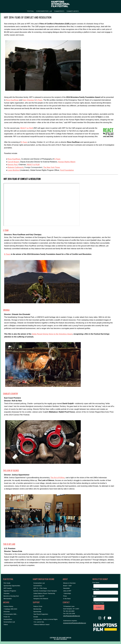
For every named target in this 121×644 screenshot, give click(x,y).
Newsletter (67, 588)
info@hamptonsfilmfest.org (72, 616)
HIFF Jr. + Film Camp (40, 588)
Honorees (7, 612)
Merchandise (8, 599)
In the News (67, 599)
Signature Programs (10, 591)
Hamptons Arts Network (41, 599)
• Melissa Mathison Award (41, 625)
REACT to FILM (33, 165)
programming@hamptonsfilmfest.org (75, 623)
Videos (6, 625)
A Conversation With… (11, 614)
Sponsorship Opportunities (12, 586)
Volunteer (7, 593)
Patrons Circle (38, 606)
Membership (37, 609)
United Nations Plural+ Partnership (44, 593)
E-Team (24, 142)
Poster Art (7, 617)
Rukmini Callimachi (16, 167)
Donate (36, 617)
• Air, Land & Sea (39, 622)
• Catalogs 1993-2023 (10, 609)
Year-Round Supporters (41, 614)
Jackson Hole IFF (39, 596)
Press (65, 596)
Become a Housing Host (11, 596)
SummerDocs (8, 619)
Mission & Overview (69, 583)
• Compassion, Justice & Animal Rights (45, 619)
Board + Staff (67, 586)
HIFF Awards (8, 588)
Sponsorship (37, 612)
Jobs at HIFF (67, 591)
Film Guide (7, 583)
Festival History (8, 606)
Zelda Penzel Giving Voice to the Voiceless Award (52, 334)
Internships (68, 593)
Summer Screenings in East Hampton (45, 591)
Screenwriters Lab (9, 622)
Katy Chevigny (29, 100)
